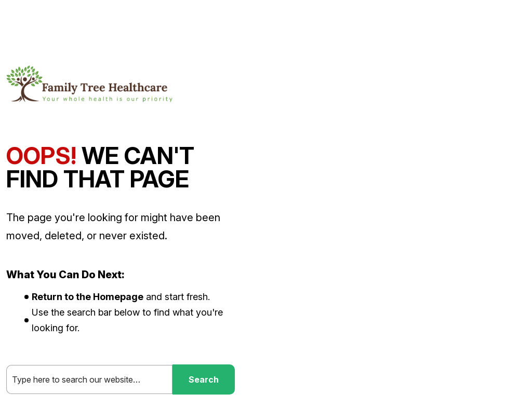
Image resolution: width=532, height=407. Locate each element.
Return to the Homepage (88, 297)
